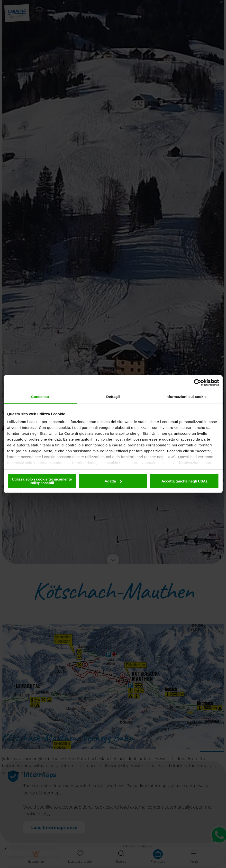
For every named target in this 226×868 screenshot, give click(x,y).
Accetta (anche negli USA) (184, 481)
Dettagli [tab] (113, 397)
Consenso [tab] (40, 397)
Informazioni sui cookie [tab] (186, 397)
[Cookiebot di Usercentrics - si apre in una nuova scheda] (198, 383)
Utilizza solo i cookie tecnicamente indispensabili (42, 481)
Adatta (113, 481)
